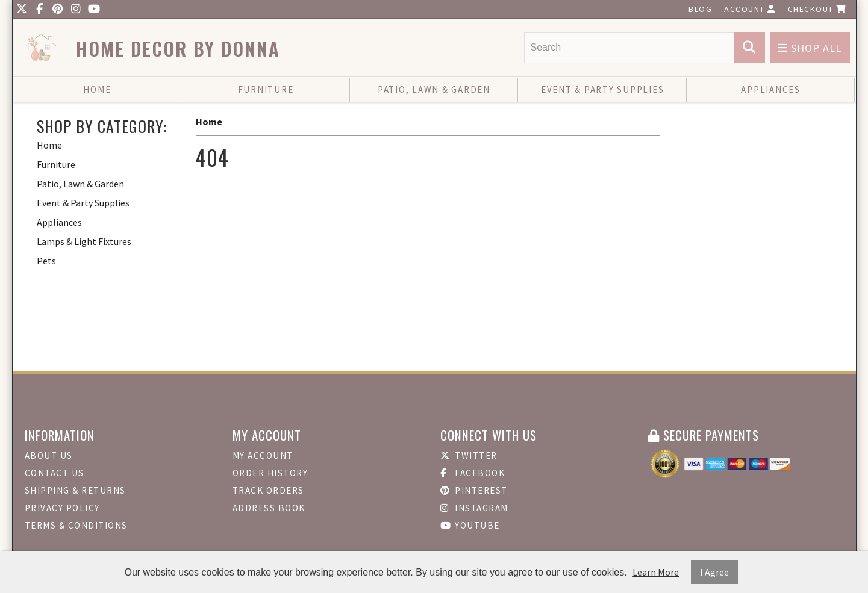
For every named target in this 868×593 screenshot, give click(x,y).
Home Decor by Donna (178, 48)
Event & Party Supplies (603, 89)
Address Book (269, 508)
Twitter (469, 455)
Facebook (473, 473)
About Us (49, 455)
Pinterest (474, 490)
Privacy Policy (62, 508)
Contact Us (55, 473)
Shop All (810, 48)
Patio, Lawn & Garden (434, 89)
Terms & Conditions (76, 525)
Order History (270, 473)
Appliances (771, 89)
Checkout (817, 9)
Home (97, 89)
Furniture (266, 89)
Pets (46, 261)
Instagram (474, 508)
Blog (700, 9)
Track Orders (268, 490)
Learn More (656, 572)
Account (750, 9)
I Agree (714, 572)
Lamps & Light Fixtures (84, 241)
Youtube (470, 525)
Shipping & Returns (75, 490)
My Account (263, 455)
